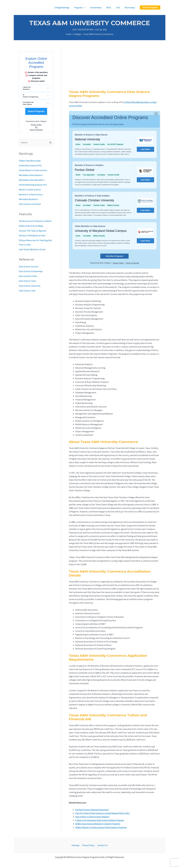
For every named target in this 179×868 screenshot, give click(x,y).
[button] (150, 7)
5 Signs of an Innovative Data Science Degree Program (100, 820)
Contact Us (102, 845)
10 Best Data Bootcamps (30, 161)
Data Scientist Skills (28, 276)
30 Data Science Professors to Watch (35, 221)
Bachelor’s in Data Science (31, 195)
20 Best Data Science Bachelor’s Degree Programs (98, 824)
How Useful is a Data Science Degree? (92, 817)
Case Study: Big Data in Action (32, 249)
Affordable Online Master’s (31, 175)
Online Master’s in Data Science (33, 170)
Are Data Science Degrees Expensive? (92, 810)
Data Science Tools (27, 281)
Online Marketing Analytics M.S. (33, 185)
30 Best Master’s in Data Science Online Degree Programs (101, 827)
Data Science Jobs (27, 291)
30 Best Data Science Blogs (31, 226)
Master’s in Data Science (30, 190)
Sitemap (76, 845)
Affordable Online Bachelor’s (32, 180)
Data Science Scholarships (31, 271)
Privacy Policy (88, 845)
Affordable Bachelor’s (29, 199)
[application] (85, 8)
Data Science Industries (30, 286)
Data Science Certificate (30, 204)
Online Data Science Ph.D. (30, 166)
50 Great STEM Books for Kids (32, 236)
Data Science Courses (29, 267)
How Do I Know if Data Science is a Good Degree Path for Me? (103, 813)
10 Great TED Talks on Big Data (33, 231)
